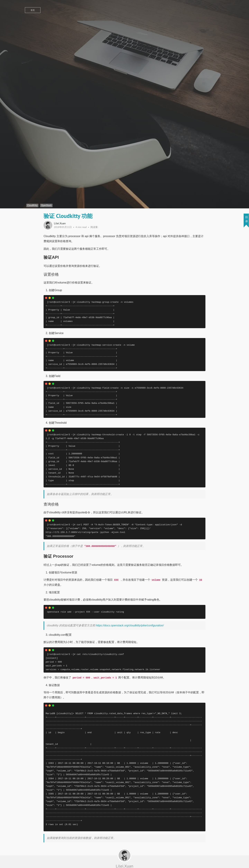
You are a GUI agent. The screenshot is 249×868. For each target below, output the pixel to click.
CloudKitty (32, 205)
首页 (33, 10)
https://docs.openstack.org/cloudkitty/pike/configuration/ (130, 625)
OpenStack (46, 205)
